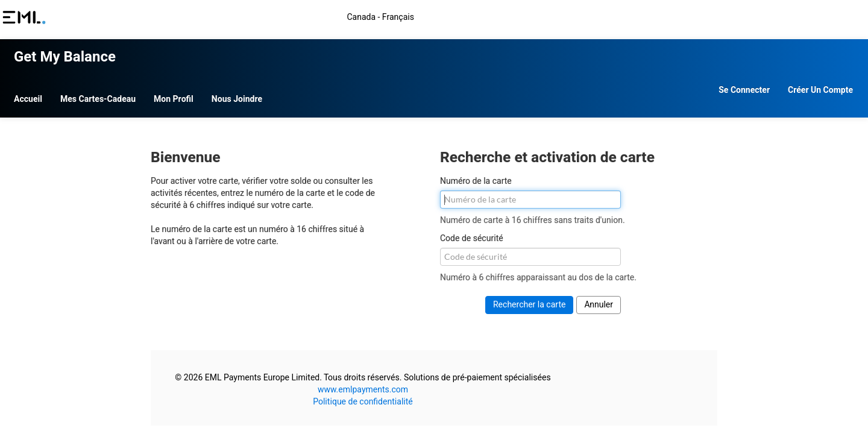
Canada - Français (679, 17)
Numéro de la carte (476, 175)
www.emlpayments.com (437, 384)
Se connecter (598, 93)
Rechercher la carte (529, 299)
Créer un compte (675, 93)
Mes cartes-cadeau (249, 93)
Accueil (179, 93)
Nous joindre (388, 93)
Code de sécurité (472, 233)
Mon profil (324, 93)
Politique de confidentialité (437, 396)
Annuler (599, 299)
